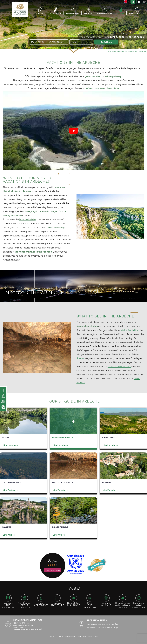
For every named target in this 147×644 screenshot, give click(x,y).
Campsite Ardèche (115, 51)
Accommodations (105, 14)
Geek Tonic (82, 636)
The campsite (56, 14)
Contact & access (137, 14)
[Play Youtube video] (73, 131)
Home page (40, 14)
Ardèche (121, 14)
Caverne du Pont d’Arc (119, 366)
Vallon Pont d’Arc (130, 330)
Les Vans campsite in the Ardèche (102, 88)
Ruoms (80, 358)
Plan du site (93, 636)
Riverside (88, 14)
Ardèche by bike (27, 219)
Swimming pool (73, 14)
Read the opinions (53, 570)
